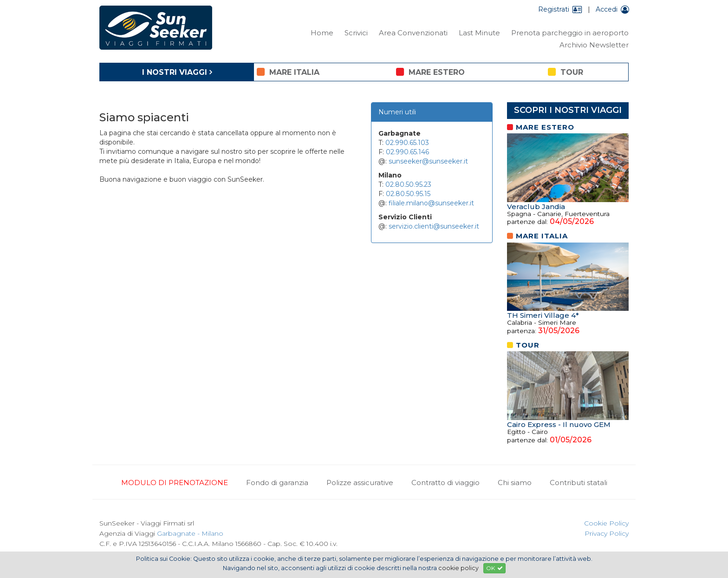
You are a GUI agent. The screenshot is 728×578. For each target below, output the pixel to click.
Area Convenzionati (413, 33)
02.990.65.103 (407, 143)
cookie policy (458, 568)
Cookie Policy (606, 523)
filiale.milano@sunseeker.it (431, 203)
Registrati (560, 9)
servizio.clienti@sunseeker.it (434, 226)
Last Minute (479, 33)
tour (565, 72)
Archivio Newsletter (594, 45)
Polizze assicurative (360, 483)
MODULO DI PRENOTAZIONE (175, 483)
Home (322, 33)
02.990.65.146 (407, 152)
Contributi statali (578, 483)
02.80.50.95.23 (408, 184)
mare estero (430, 72)
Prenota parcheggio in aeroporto (570, 33)
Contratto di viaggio (445, 483)
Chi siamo (515, 483)
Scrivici (356, 33)
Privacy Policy (607, 533)
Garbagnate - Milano (190, 533)
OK (494, 568)
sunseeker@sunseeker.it (428, 161)
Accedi (612, 9)
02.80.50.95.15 (408, 194)
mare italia (288, 72)
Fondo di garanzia (277, 483)
